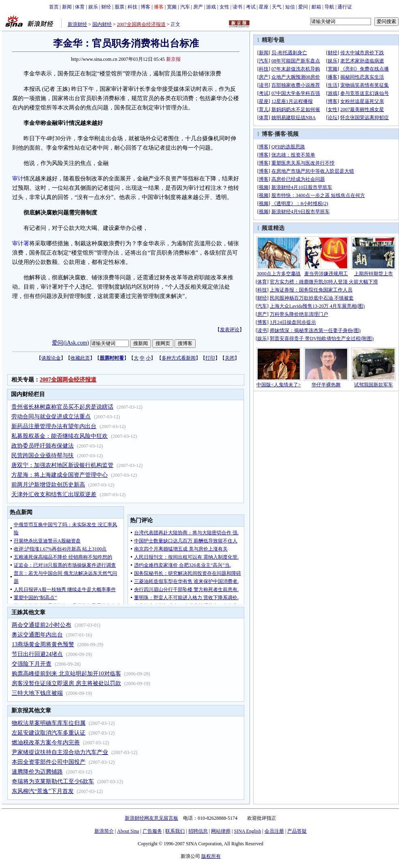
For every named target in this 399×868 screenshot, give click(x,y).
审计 (18, 179)
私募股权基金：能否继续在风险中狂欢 (60, 436)
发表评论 (230, 330)
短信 (290, 7)
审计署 (21, 243)
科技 (132, 7)
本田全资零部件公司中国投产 (49, 762)
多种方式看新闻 (179, 358)
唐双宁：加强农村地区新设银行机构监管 (62, 465)
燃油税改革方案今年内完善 (46, 743)
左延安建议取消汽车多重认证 (49, 733)
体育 (80, 7)
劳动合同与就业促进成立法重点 (51, 417)
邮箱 (316, 7)
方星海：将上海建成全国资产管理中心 (60, 475)
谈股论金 (51, 358)
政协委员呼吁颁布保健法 (43, 446)
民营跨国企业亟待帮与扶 (43, 455)
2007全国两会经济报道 (141, 24)
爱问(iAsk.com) (70, 343)
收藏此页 (80, 358)
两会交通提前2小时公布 (42, 625)
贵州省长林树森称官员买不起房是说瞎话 (62, 407)
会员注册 (274, 831)
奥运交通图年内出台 (37, 635)
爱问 (303, 7)
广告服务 (152, 831)
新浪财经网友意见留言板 (151, 818)
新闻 (67, 7)
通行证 (345, 7)
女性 (224, 7)
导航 (329, 7)
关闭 (230, 358)
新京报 (173, 59)
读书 (237, 7)
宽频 (172, 7)
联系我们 (175, 831)
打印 (210, 358)
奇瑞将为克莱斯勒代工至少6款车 (53, 781)
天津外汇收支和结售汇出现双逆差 (54, 494)
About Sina (128, 831)
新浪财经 (77, 24)
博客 (145, 7)
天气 (277, 7)
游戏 (211, 7)
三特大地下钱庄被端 (37, 693)
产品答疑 (297, 831)
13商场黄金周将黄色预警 (43, 644)
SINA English (247, 831)
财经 (106, 7)
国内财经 (102, 24)
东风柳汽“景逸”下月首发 (43, 791)
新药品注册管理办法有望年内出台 (54, 426)
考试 (251, 7)
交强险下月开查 (32, 664)
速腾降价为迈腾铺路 (37, 772)
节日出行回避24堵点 (37, 654)
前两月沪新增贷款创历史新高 (48, 485)
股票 (119, 7)
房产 (198, 7)
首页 (54, 7)
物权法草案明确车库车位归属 (49, 723)
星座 (264, 7)
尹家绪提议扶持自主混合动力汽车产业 (60, 752)
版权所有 (211, 856)
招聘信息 (198, 831)
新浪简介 (104, 831)
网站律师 (221, 831)
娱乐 (93, 7)
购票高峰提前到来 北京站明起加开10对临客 (66, 674)
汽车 (185, 7)
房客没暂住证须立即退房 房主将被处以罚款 (66, 683)
